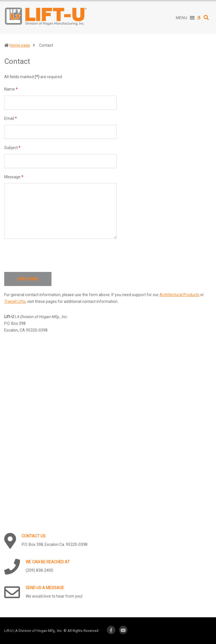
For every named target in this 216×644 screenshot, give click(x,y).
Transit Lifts (15, 301)
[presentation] (47, 255)
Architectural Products (179, 295)
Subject (12, 148)
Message (14, 177)
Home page (20, 45)
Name (11, 89)
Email (11, 118)
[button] (182, 18)
